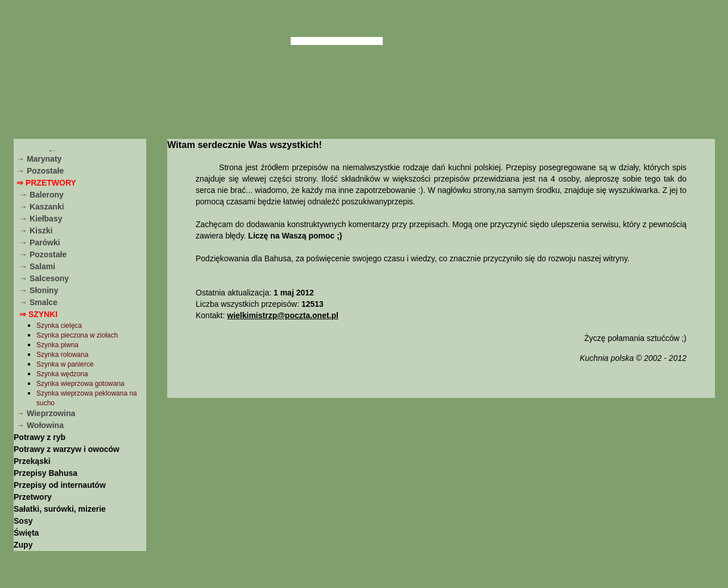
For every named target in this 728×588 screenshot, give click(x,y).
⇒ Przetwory (46, 183)
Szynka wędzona (62, 374)
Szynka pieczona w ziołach (77, 335)
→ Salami (37, 266)
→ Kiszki (36, 231)
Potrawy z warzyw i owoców (67, 449)
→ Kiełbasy (41, 219)
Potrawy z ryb (40, 437)
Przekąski (32, 461)
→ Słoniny (39, 290)
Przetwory (33, 497)
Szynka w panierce (65, 364)
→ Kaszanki (42, 207)
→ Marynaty (39, 159)
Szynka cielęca (59, 326)
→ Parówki (40, 242)
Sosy (23, 521)
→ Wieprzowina (46, 413)
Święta (26, 533)
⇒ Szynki (38, 314)
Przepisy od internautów (60, 485)
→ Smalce (38, 302)
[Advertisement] (441, 491)
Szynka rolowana (62, 355)
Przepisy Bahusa (45, 473)
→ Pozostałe (40, 171)
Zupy (23, 545)
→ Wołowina (40, 425)
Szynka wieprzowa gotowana (80, 384)
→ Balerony (42, 195)
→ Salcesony (44, 278)
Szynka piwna (57, 345)
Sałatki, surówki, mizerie (60, 509)
